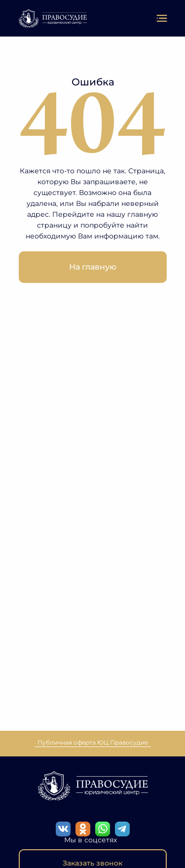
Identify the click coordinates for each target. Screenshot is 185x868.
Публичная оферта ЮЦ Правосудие (93, 742)
